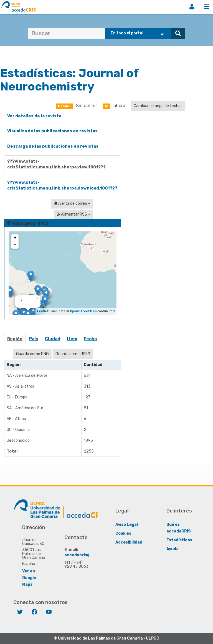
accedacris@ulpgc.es (86, 555)
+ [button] (15, 238)
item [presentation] (72, 339)
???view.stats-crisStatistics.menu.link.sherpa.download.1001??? (62, 185)
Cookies (123, 533)
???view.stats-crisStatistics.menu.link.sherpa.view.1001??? (56, 164)
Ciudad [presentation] (53, 339)
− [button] (15, 245)
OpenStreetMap (83, 311)
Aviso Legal (127, 525)
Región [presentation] (15, 339)
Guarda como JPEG (73, 354)
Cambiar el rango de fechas (158, 106)
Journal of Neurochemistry (69, 80)
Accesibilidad (129, 542)
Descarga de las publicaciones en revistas (53, 146)
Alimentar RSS (74, 214)
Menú (206, 7)
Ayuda (173, 549)
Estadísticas (179, 540)
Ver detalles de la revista (34, 116)
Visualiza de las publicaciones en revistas (52, 131)
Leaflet (43, 311)
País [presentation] (34, 339)
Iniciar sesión (192, 7)
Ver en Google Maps (29, 578)
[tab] (15, 341)
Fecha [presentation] (90, 339)
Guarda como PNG (32, 354)
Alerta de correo (72, 204)
